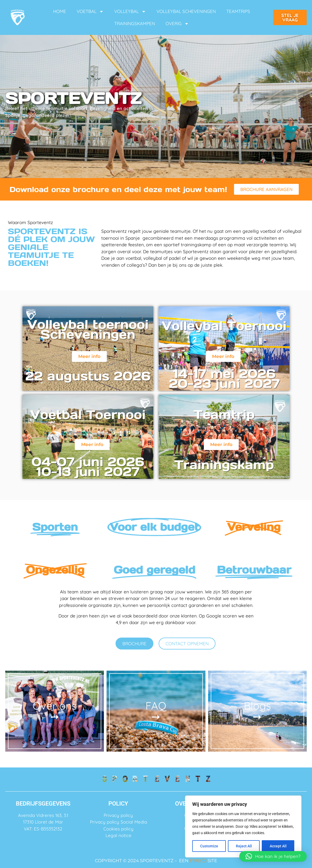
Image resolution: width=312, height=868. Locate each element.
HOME (60, 11)
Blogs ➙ (257, 711)
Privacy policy (118, 815)
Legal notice (118, 835)
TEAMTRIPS (238, 11)
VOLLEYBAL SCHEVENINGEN (186, 11)
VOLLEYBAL (130, 12)
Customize (209, 846)
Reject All (244, 846)
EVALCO (198, 860)
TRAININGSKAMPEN (135, 23)
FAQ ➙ (156, 711)
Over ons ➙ (55, 711)
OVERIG (177, 24)
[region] (243, 826)
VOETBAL (90, 12)
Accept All (278, 846)
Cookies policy (118, 829)
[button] (273, 856)
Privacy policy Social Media (118, 822)
